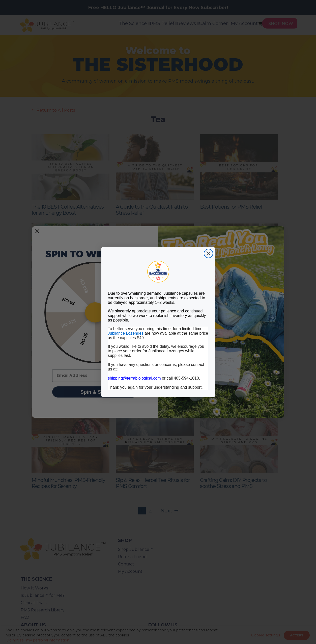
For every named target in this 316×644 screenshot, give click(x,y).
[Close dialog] (208, 253)
